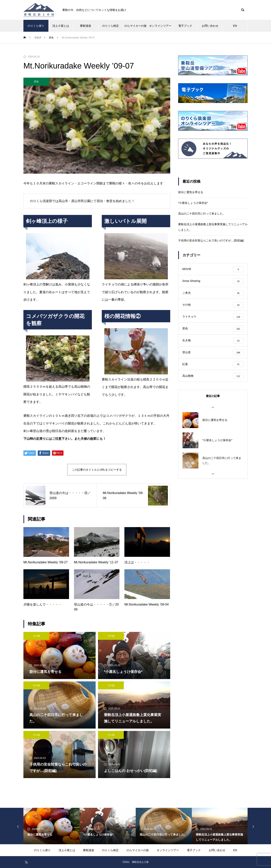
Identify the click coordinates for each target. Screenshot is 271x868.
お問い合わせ (210, 26)
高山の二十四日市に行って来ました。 (202, 214)
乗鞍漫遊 (86, 26)
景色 (36, 82)
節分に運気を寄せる (191, 192)
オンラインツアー (160, 26)
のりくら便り (36, 26)
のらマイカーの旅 (135, 26)
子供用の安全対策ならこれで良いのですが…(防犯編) (211, 240)
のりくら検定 (111, 26)
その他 (36, 636)
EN (235, 26)
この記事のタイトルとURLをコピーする (97, 470)
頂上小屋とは (61, 26)
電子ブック (185, 26)
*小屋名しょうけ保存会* (193, 203)
